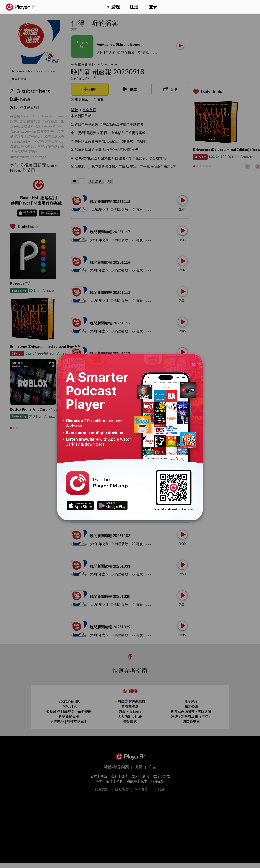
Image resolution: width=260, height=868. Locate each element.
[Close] (193, 364)
